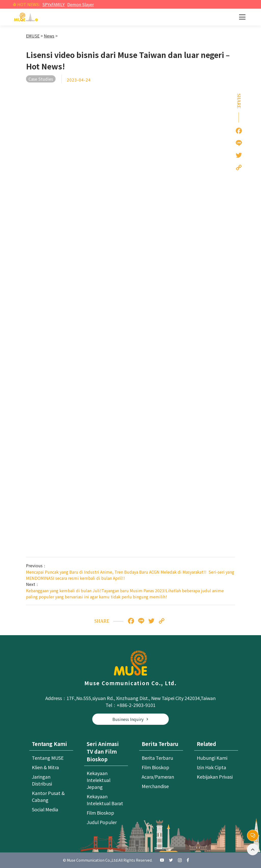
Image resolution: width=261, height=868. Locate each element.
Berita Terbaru (157, 758)
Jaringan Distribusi (42, 780)
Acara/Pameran (158, 777)
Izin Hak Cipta (211, 767)
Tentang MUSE (48, 758)
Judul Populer (102, 822)
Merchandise (155, 786)
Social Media (45, 809)
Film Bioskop (100, 813)
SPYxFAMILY (54, 4)
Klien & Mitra (45, 767)
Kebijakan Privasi (215, 777)
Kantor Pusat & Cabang (48, 796)
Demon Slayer (81, 4)
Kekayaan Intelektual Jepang (99, 780)
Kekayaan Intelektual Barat (105, 800)
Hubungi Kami (212, 758)
